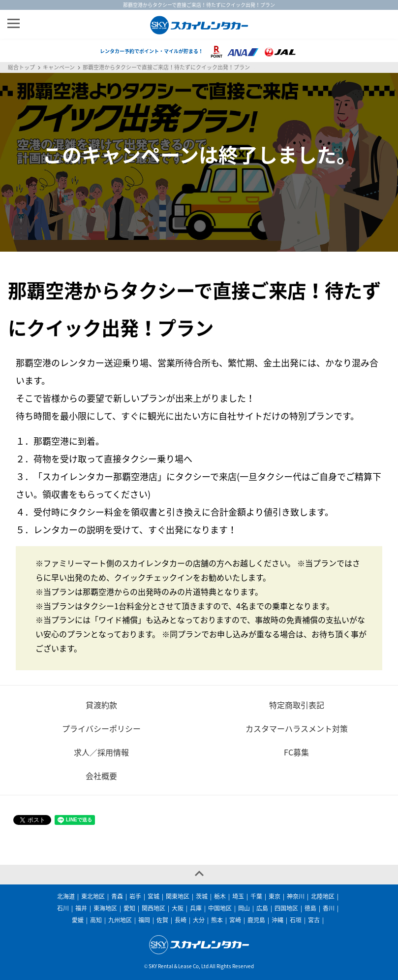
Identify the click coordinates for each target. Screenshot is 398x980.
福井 (81, 908)
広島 (262, 908)
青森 (117, 896)
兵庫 (196, 908)
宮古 (314, 920)
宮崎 (235, 920)
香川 (329, 908)
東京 (275, 896)
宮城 (153, 896)
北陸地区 (323, 896)
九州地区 (120, 920)
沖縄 (277, 920)
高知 (96, 920)
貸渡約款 (101, 705)
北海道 (66, 896)
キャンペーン (59, 68)
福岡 (144, 920)
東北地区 (93, 896)
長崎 (181, 920)
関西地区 (153, 908)
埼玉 (238, 896)
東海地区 (105, 908)
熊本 (217, 920)
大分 (199, 920)
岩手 (135, 896)
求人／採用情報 (101, 752)
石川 (63, 908)
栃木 (220, 896)
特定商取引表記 (297, 705)
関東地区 (178, 896)
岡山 (244, 908)
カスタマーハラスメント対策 (297, 728)
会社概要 (101, 776)
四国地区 (286, 908)
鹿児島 (256, 920)
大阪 (178, 908)
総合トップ (21, 68)
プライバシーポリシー (101, 728)
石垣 (296, 920)
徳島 (310, 908)
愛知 (129, 908)
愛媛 (78, 920)
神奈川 (296, 896)
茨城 (202, 896)
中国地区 (220, 908)
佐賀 (162, 920)
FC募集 (296, 752)
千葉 (256, 896)
